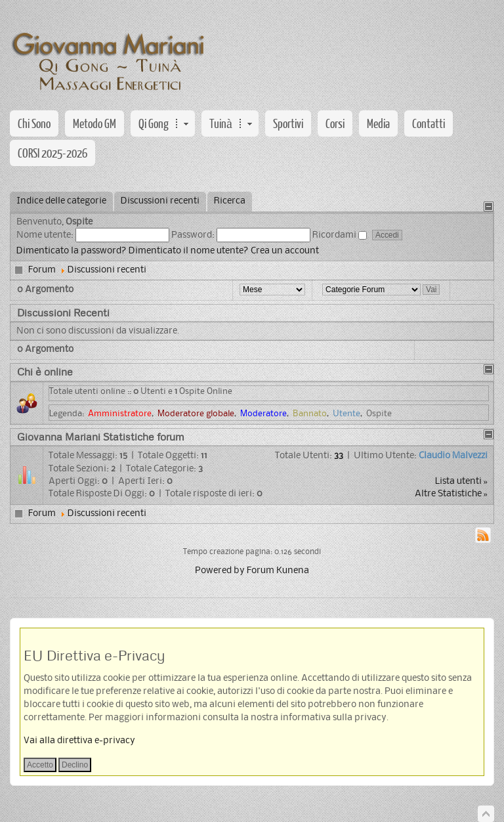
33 (339, 456)
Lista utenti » (462, 482)
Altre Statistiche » (451, 494)
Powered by (220, 571)
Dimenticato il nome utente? (189, 251)
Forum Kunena (278, 571)
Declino (75, 765)
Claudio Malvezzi (453, 456)
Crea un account (285, 251)
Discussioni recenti (107, 270)
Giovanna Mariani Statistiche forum (101, 437)
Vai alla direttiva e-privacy (79, 741)
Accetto (40, 765)
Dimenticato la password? (72, 251)
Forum (42, 270)
